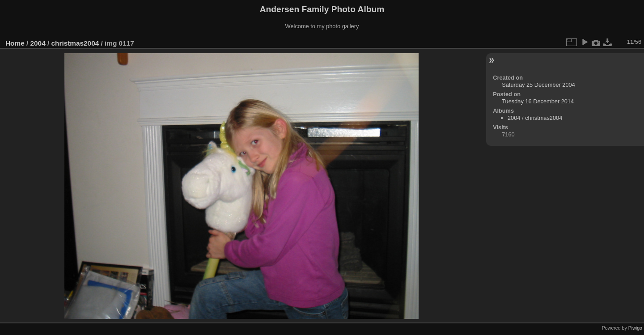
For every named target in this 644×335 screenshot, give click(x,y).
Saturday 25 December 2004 (538, 85)
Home (15, 43)
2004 (38, 43)
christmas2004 (75, 43)
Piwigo (635, 328)
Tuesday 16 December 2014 (538, 101)
